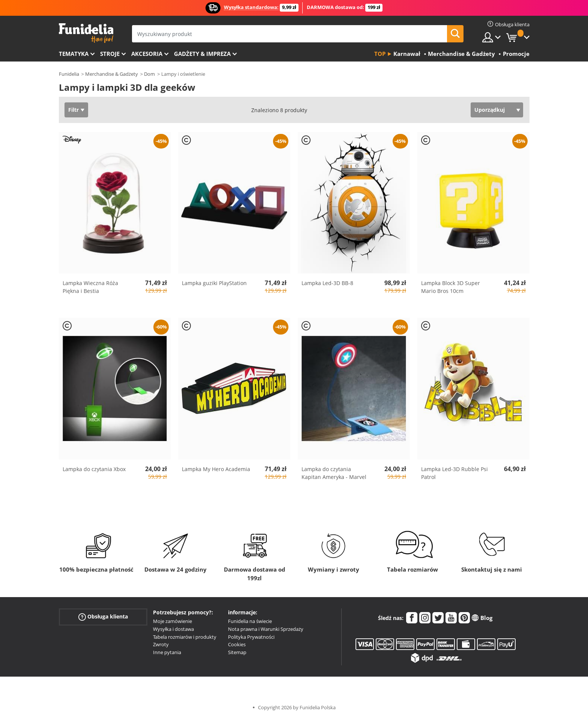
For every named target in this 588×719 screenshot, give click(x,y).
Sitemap (237, 652)
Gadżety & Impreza (202, 54)
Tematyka (74, 54)
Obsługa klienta (103, 617)
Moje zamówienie (172, 621)
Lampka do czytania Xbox (94, 469)
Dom (149, 74)
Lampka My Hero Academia (216, 469)
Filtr (73, 110)
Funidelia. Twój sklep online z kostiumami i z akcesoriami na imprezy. (86, 33)
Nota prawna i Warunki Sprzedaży (266, 629)
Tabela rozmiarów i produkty (185, 637)
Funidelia (69, 74)
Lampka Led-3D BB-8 (327, 283)
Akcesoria (147, 54)
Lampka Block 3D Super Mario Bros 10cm (451, 287)
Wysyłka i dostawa (173, 629)
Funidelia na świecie (250, 621)
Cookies (237, 644)
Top (380, 54)
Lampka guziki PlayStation (214, 283)
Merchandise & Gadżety (112, 74)
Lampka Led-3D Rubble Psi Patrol (454, 473)
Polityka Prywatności (251, 637)
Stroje (110, 54)
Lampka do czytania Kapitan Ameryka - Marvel (334, 473)
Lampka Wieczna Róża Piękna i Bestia (90, 287)
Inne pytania (167, 652)
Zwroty (161, 644)
